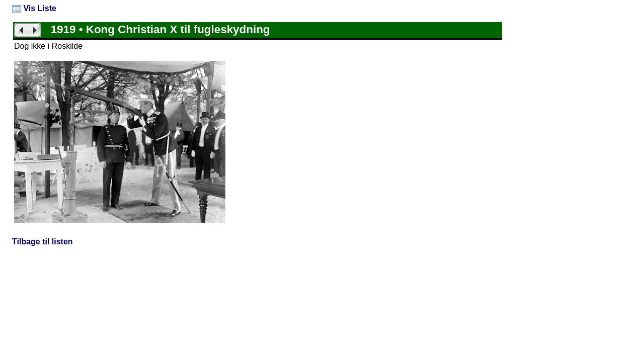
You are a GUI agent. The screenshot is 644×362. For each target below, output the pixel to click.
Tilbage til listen (43, 242)
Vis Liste (34, 8)
